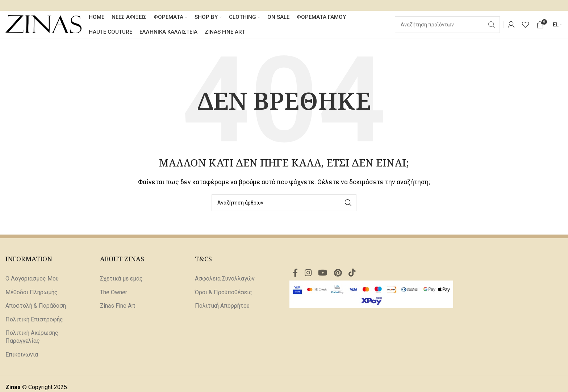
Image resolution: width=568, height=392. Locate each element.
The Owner (114, 294)
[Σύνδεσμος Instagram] (310, 275)
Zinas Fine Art (118, 307)
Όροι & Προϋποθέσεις (224, 294)
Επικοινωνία (22, 356)
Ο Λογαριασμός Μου (32, 280)
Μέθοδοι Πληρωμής (32, 294)
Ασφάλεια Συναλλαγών (225, 280)
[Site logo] (43, 25)
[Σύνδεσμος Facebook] (296, 275)
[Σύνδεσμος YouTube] (325, 275)
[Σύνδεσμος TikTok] (357, 275)
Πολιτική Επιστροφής (34, 321)
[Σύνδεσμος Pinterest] (342, 275)
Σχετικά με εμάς (121, 280)
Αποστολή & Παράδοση (36, 307)
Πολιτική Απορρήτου (222, 307)
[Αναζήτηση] (284, 205)
